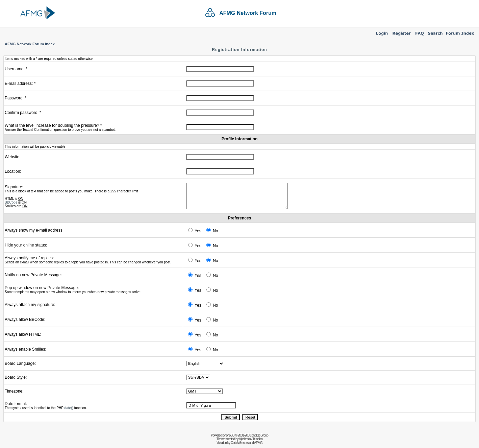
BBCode (11, 202)
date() (69, 408)
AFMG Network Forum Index (30, 44)
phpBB (230, 435)
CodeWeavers (239, 443)
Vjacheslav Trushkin (251, 439)
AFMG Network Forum (248, 13)
